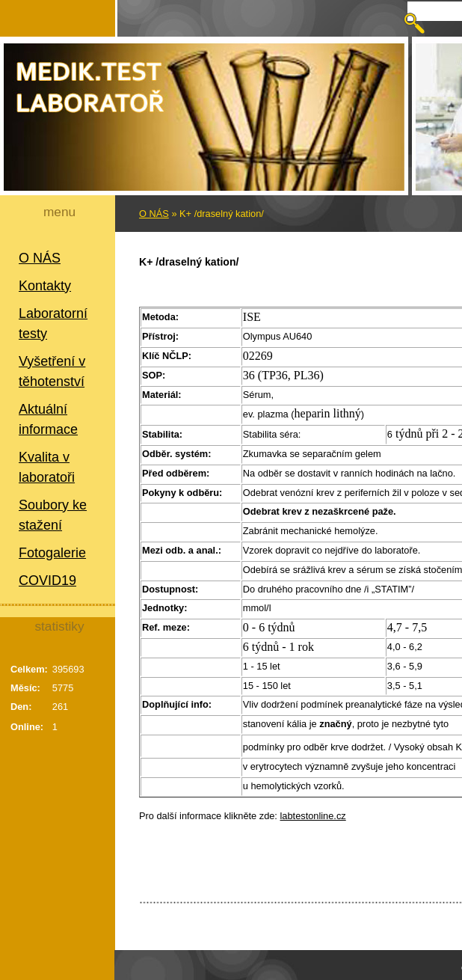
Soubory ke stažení (53, 515)
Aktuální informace (48, 419)
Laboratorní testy (53, 324)
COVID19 (47, 581)
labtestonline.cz (313, 816)
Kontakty (45, 286)
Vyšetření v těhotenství (52, 371)
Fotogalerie (52, 553)
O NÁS (40, 258)
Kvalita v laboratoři (47, 467)
